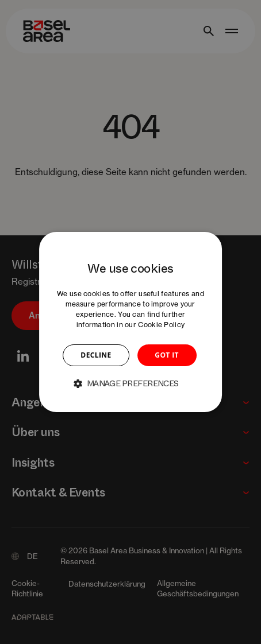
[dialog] (130, 322)
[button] (130, 383)
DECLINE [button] (96, 355)
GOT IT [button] (167, 355)
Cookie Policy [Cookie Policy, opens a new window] (161, 325)
